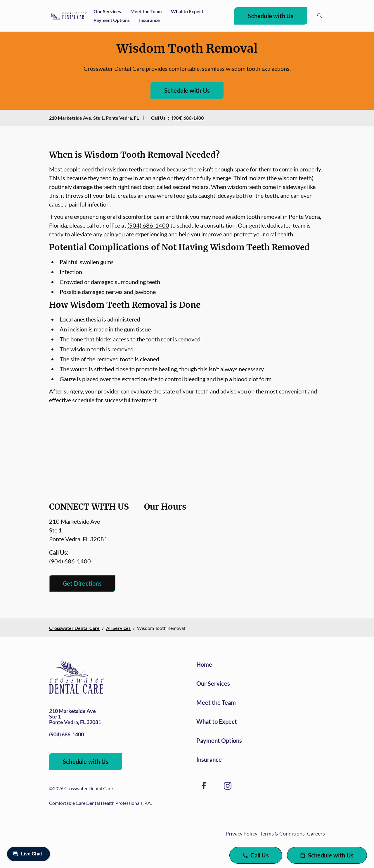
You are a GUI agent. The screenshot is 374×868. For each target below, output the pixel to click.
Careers (316, 833)
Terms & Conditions (282, 833)
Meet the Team (146, 11)
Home (204, 664)
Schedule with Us (271, 16)
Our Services (107, 11)
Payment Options (112, 20)
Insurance (149, 20)
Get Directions (82, 583)
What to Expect (187, 11)
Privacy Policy (241, 833)
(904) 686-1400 (188, 118)
